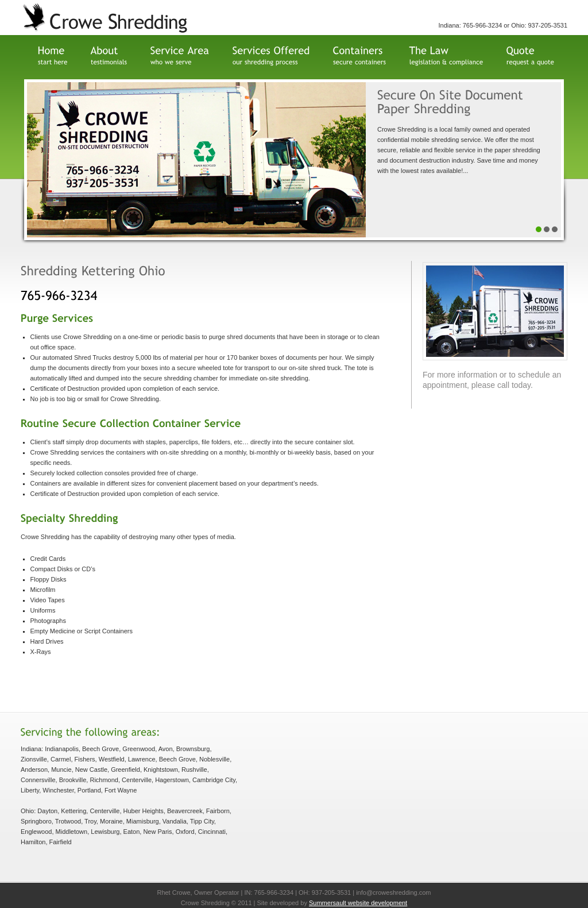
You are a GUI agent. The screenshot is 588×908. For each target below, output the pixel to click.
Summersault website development (358, 903)
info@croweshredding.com (393, 892)
